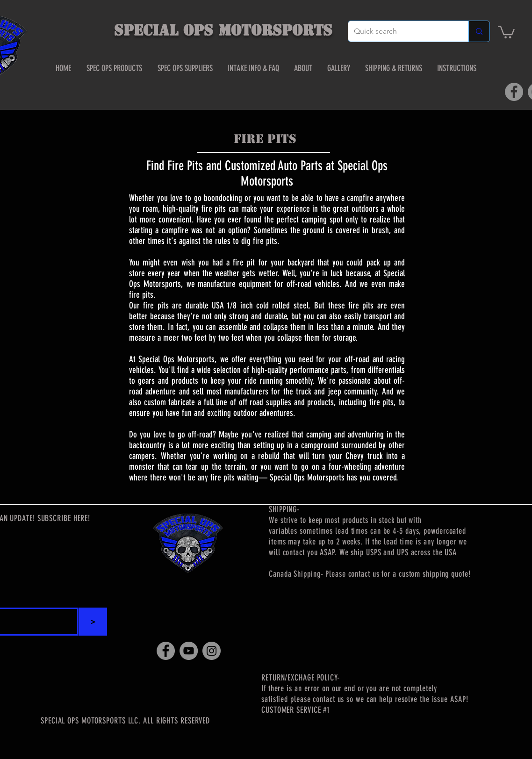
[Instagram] (212, 651)
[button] (506, 31)
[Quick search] (401, 31)
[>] (93, 622)
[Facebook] (514, 92)
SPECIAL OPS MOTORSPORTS (223, 30)
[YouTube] (189, 651)
